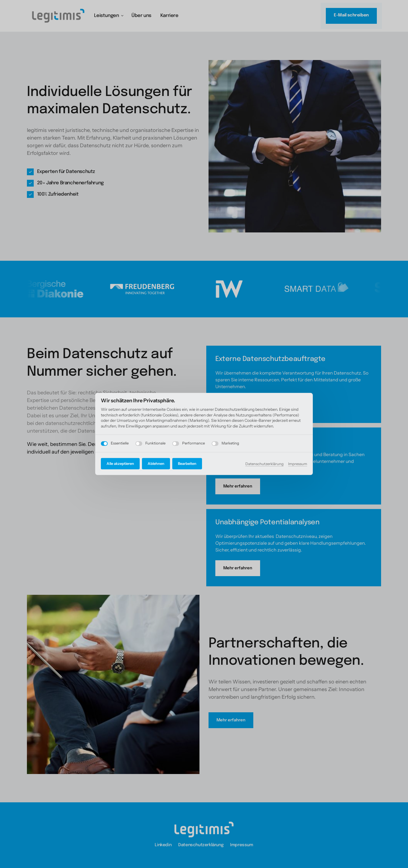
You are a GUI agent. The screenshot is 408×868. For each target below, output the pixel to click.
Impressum (298, 463)
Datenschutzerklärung (264, 463)
